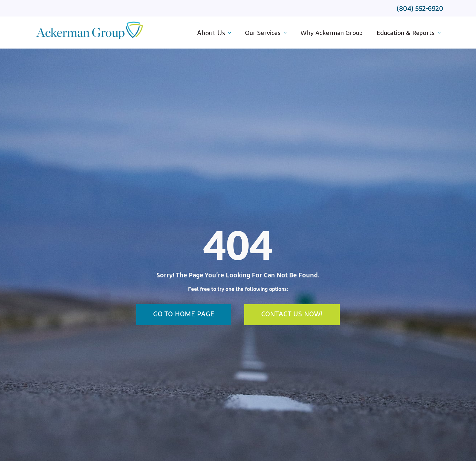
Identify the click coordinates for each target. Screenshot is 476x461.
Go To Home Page (184, 315)
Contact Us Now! (292, 315)
